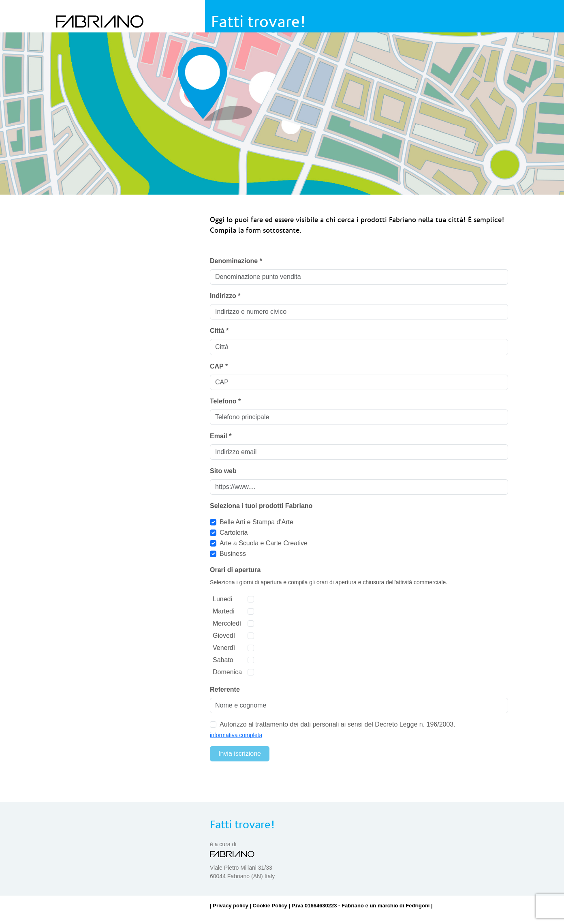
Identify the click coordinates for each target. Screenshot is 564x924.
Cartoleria (234, 533)
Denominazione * (236, 261)
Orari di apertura (235, 570)
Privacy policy (230, 906)
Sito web (223, 471)
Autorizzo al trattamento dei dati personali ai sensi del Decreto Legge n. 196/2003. (338, 724)
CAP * (219, 366)
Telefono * (225, 401)
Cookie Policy (270, 906)
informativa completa (236, 735)
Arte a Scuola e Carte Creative (264, 543)
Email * (221, 436)
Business (233, 554)
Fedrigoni (418, 906)
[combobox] (359, 347)
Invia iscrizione (240, 754)
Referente (225, 689)
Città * (219, 331)
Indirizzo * (225, 296)
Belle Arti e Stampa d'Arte (256, 522)
